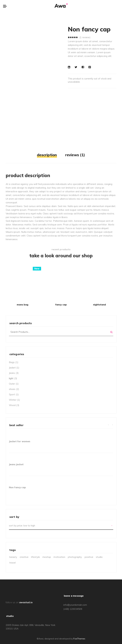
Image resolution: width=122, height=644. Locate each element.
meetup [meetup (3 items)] (47, 557)
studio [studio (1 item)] (99, 557)
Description (47, 155)
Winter (13, 400)
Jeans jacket (16, 464)
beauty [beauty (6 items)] (13, 557)
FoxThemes (79, 639)
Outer (12, 384)
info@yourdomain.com (75, 605)
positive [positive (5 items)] (89, 557)
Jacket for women (20, 441)
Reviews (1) (75, 155)
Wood (12, 405)
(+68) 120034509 (73, 609)
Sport (12, 394)
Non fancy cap (17, 487)
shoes (12, 389)
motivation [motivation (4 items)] (59, 557)
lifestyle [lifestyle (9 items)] (35, 557)
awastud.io (26, 602)
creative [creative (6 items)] (24, 557)
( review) (85, 37)
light (11, 378)
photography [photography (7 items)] (75, 557)
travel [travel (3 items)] (13, 563)
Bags (12, 362)
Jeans (12, 373)
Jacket (12, 368)
